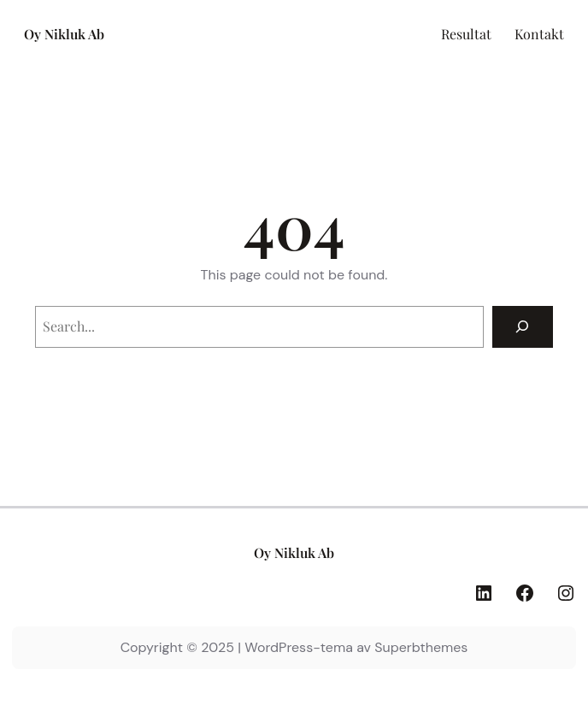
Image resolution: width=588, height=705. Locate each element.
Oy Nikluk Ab (64, 34)
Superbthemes (421, 647)
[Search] (523, 327)
